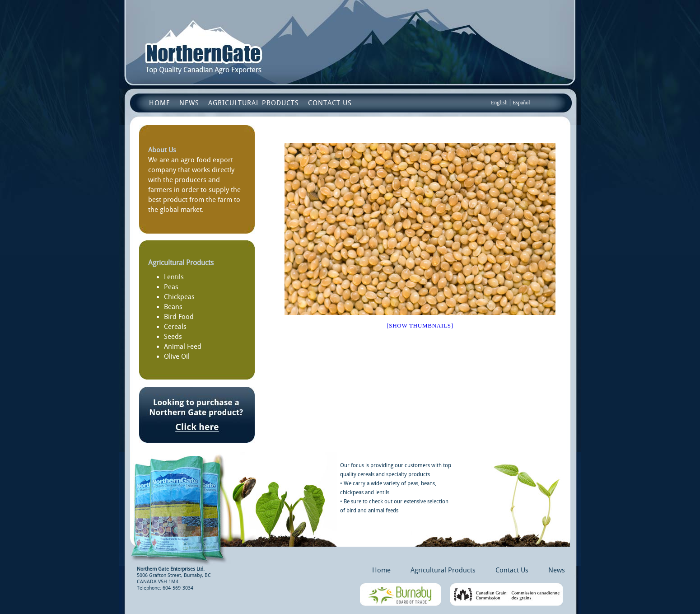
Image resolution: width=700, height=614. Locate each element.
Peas (171, 287)
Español (521, 103)
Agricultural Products (254, 103)
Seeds (173, 337)
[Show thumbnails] (420, 326)
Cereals (175, 327)
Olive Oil (177, 356)
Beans (173, 307)
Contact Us (330, 103)
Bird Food (179, 317)
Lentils (174, 277)
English (499, 103)
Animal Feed (183, 347)
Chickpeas (179, 297)
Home (160, 103)
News (189, 103)
